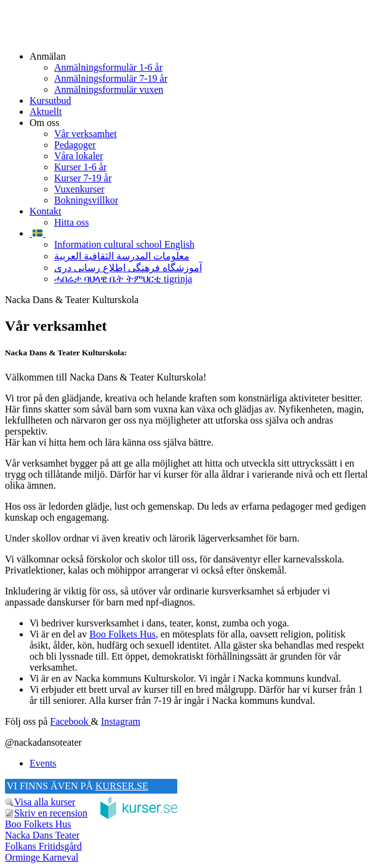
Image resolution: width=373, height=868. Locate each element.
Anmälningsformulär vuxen (109, 89)
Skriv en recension (51, 813)
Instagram (121, 721)
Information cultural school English (124, 244)
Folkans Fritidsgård (43, 846)
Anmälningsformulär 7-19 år (111, 78)
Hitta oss (71, 222)
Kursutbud (50, 101)
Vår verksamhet (86, 134)
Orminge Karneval (42, 857)
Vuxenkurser (79, 189)
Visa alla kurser (45, 802)
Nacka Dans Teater (42, 835)
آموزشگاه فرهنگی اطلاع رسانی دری (128, 268)
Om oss (44, 123)
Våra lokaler (79, 156)
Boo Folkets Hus (122, 634)
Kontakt (46, 211)
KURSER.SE (122, 786)
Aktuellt (46, 112)
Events (43, 763)
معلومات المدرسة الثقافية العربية (122, 256)
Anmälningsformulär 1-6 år (108, 67)
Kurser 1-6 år (80, 167)
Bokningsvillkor (86, 200)
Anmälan (48, 56)
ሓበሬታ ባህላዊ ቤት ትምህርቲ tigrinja (123, 279)
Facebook (70, 721)
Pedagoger (75, 145)
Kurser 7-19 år (83, 178)
